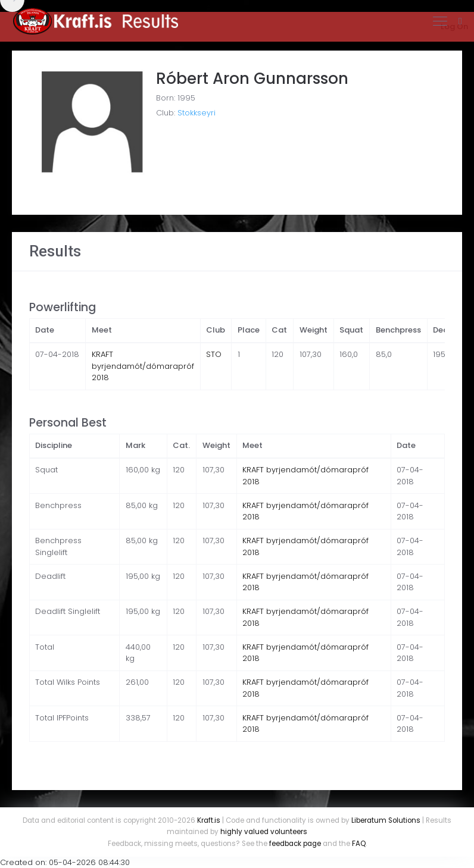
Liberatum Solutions (386, 820)
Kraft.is (209, 820)
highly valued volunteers (264, 832)
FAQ (359, 844)
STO (214, 354)
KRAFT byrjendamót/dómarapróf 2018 (143, 366)
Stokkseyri (197, 113)
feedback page (295, 844)
